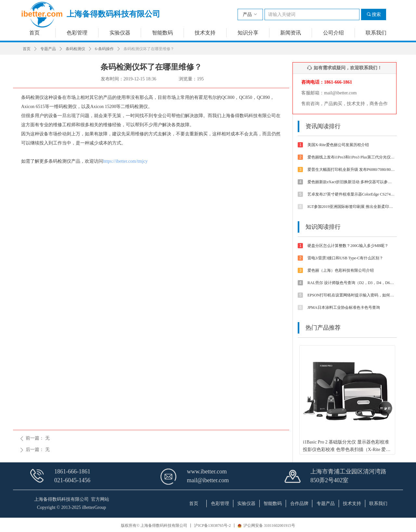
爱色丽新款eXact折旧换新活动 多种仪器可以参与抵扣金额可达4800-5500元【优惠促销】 (351, 182)
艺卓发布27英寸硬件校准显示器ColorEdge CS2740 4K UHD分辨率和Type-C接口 (351, 194)
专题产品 (48, 49)
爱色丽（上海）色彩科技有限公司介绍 (341, 270)
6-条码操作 (104, 49)
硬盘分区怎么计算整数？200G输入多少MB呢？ (348, 246)
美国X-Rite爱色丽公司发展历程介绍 (338, 145)
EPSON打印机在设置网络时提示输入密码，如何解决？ (351, 295)
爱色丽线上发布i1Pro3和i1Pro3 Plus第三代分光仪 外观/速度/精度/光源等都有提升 (351, 157)
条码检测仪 (75, 49)
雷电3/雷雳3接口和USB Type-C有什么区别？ (345, 258)
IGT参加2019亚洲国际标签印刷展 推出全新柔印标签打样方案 (351, 207)
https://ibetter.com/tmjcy (125, 161)
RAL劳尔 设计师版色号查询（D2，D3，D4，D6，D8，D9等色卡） (351, 283)
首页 (27, 49)
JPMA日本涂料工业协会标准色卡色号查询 (344, 307)
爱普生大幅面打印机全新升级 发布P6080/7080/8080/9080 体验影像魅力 (351, 170)
